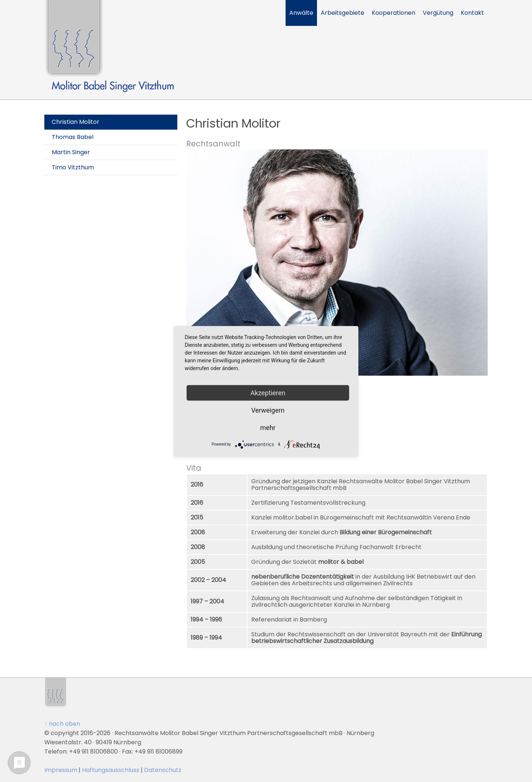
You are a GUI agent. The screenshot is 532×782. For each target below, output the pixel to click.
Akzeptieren (268, 392)
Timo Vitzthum (73, 167)
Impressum (61, 770)
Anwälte (301, 13)
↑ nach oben (62, 724)
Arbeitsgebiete (342, 13)
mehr (268, 427)
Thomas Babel (73, 137)
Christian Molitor (76, 122)
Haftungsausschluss (111, 770)
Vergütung (438, 13)
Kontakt (472, 13)
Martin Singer (71, 152)
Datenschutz (163, 770)
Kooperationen (393, 13)
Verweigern (268, 410)
